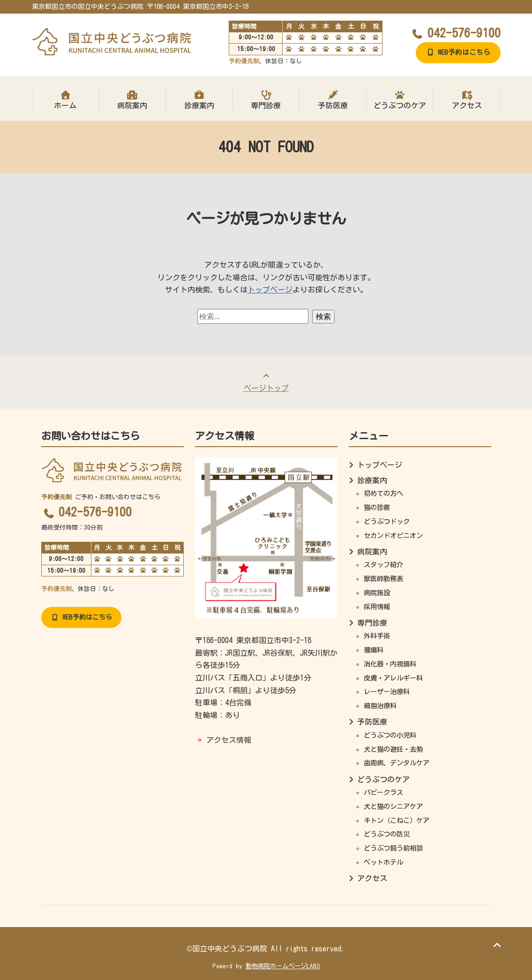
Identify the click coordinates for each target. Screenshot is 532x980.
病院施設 (377, 593)
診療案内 (199, 100)
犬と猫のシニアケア (393, 806)
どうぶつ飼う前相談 (393, 848)
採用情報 (377, 607)
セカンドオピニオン (393, 535)
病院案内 (132, 100)
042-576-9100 (455, 33)
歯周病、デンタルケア (397, 763)
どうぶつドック (387, 521)
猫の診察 (377, 507)
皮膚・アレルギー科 (393, 678)
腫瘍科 (374, 650)
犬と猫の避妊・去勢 (393, 749)
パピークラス (383, 792)
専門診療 (266, 100)
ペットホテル (383, 862)
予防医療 (333, 100)
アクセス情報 (229, 740)
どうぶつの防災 (387, 834)
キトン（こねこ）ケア (397, 820)
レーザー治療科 (387, 692)
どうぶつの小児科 (390, 735)
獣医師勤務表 (383, 579)
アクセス (467, 100)
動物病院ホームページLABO (283, 966)
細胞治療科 (380, 706)
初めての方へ (383, 493)
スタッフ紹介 (383, 565)
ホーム (66, 100)
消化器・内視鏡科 (390, 664)
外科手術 (377, 636)
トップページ (270, 290)
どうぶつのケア (400, 100)
